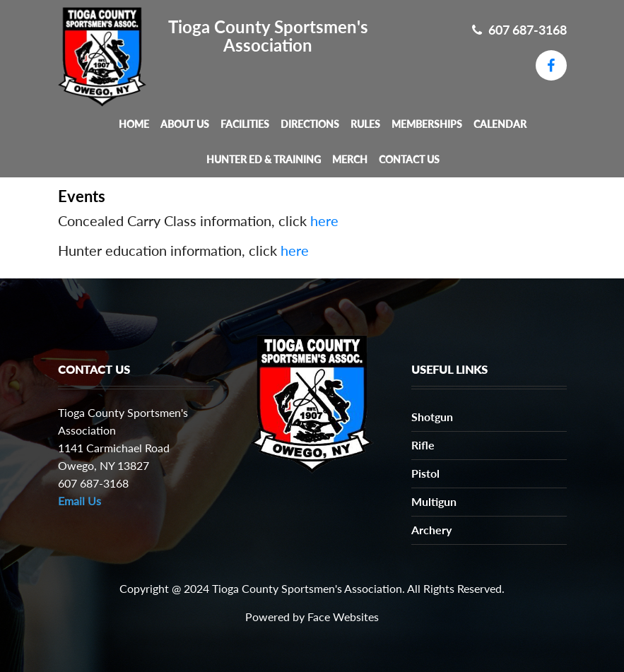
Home (134, 124)
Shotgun (432, 417)
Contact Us (409, 159)
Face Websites (343, 617)
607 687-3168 (519, 30)
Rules (365, 124)
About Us (185, 124)
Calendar (500, 124)
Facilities (245, 124)
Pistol (425, 473)
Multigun (434, 501)
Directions (310, 124)
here (324, 220)
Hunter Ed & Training (264, 159)
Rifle (423, 445)
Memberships (427, 124)
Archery (431, 530)
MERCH (350, 159)
